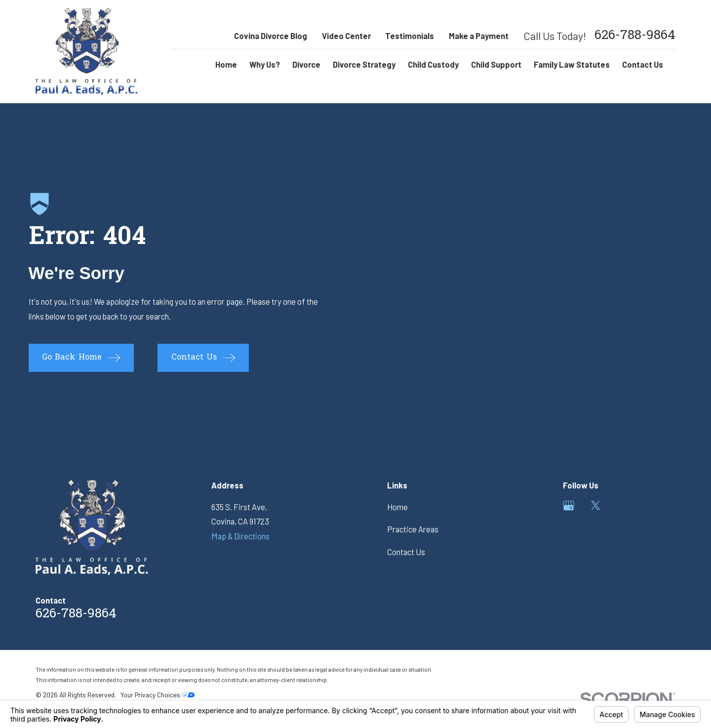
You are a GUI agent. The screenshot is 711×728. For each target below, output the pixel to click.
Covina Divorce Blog (271, 36)
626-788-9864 (635, 36)
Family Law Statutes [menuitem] (572, 64)
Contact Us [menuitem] (643, 64)
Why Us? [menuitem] (265, 64)
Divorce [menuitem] (306, 64)
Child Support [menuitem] (496, 64)
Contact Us (406, 552)
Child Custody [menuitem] (433, 64)
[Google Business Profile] (569, 506)
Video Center (346, 36)
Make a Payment (479, 36)
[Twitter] (596, 506)
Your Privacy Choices (158, 695)
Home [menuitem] (226, 64)
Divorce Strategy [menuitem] (364, 64)
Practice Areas (413, 529)
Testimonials (410, 36)
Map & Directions (240, 536)
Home (397, 507)
